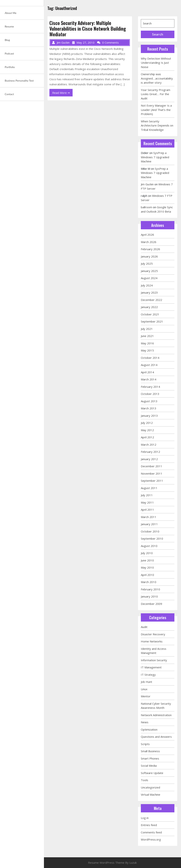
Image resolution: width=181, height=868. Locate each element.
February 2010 (150, 589)
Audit (144, 627)
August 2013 (149, 401)
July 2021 (147, 329)
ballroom (146, 207)
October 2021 (150, 314)
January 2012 (149, 459)
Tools (145, 780)
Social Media (149, 766)
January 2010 (149, 596)
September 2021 (152, 321)
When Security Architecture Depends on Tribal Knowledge (157, 125)
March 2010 (149, 582)
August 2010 (149, 546)
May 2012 (147, 430)
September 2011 (152, 481)
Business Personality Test (19, 81)
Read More (62, 93)
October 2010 (150, 531)
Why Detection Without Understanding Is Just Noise (156, 63)
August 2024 (149, 278)
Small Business (150, 751)
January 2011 (149, 524)
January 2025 (149, 271)
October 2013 (150, 394)
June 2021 (147, 336)
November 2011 (152, 473)
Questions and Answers (156, 737)
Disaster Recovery (153, 634)
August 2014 (149, 365)
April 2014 (147, 372)
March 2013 (149, 408)
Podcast (9, 53)
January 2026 (149, 256)
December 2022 (151, 300)
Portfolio (10, 67)
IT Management (151, 667)
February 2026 (150, 249)
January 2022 (149, 307)
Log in (145, 818)
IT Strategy (148, 675)
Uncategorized (150, 787)
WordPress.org (151, 839)
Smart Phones (150, 758)
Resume (9, 26)
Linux (144, 689)
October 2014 (150, 358)
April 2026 (147, 235)
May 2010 (147, 567)
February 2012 (150, 452)
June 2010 (147, 560)
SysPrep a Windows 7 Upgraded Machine (155, 157)
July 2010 (147, 553)
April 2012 (147, 437)
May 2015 (147, 350)
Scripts (145, 744)
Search (158, 34)
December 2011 (151, 466)
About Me (11, 13)
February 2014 (150, 387)
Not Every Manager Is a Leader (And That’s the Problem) (156, 110)
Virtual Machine (151, 795)
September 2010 (152, 539)
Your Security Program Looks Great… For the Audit (156, 94)
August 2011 (149, 488)
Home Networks (152, 641)
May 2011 (147, 502)
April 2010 (147, 575)
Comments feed (151, 832)
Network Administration (156, 715)
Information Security (154, 660)
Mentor (146, 696)
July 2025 (147, 264)
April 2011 (147, 510)
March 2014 (149, 379)
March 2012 (149, 445)
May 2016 (147, 343)
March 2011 (149, 517)
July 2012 (147, 423)
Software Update (152, 773)
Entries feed (149, 825)
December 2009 (151, 604)
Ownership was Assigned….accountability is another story (157, 78)
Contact (9, 94)
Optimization (149, 729)
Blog (7, 40)
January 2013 (149, 416)
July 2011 (147, 495)
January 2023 (149, 292)
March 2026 (149, 242)
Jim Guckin (147, 184)
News (145, 722)
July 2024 (147, 285)
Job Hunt (146, 682)
